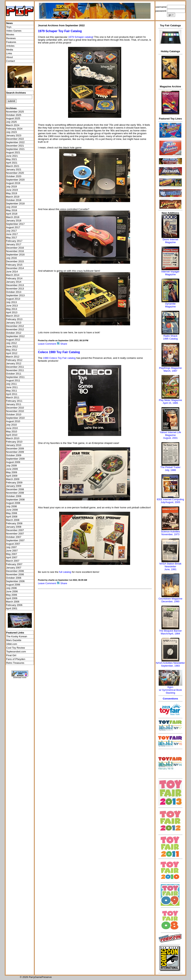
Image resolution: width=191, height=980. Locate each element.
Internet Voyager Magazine (170, 273)
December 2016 (15, 248)
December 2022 (15, 139)
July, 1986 (170, 470)
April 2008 (12, 517)
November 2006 (15, 574)
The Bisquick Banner (170, 631)
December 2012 (15, 326)
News (10, 23)
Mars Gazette (14, 640)
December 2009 (15, 449)
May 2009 (12, 472)
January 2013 (14, 323)
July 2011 (11, 384)
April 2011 (12, 394)
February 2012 (14, 360)
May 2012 (12, 350)
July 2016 (11, 258)
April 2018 (12, 214)
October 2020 (14, 176)
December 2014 (15, 268)
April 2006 (12, 598)
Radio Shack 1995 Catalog (170, 337)
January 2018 (14, 221)
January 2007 (14, 568)
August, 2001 (170, 438)
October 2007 (14, 537)
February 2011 (14, 401)
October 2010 (14, 414)
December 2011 (15, 367)
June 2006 (12, 591)
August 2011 (13, 380)
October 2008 (14, 496)
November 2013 (15, 289)
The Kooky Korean (17, 636)
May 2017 (12, 238)
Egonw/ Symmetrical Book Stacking (170, 690)
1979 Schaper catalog (81, 37)
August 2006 (13, 585)
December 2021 (15, 146)
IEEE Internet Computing (170, 499)
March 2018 (13, 217)
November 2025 (15, 112)
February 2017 (14, 241)
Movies (10, 35)
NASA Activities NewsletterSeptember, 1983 (170, 664)
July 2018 (11, 207)
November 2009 (15, 452)
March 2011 (13, 397)
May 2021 (12, 159)
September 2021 (15, 149)
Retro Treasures (15, 663)
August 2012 (13, 340)
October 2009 (14, 455)
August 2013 (13, 299)
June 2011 (12, 387)
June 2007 (12, 551)
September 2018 (15, 204)
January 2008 (14, 527)
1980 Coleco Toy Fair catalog (59, 358)
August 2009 (13, 462)
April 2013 (12, 312)
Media (10, 50)
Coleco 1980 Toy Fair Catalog (59, 352)
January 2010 (14, 445)
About (10, 57)
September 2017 (15, 224)
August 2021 (13, 152)
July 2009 (11, 466)
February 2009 (14, 483)
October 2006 (14, 578)
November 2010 (15, 411)
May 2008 (12, 513)
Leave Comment (47, 344)
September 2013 (15, 295)
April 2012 (12, 353)
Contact (11, 61)
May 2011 (12, 391)
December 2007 (15, 530)
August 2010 (13, 421)
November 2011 (15, 370)
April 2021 (12, 163)
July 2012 (11, 343)
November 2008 (15, 493)
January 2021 (14, 169)
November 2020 (15, 173)
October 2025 (14, 115)
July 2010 (11, 425)
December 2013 (15, 285)
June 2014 (12, 272)
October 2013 (14, 292)
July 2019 (11, 186)
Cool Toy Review (16, 648)
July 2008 (11, 506)
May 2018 (12, 210)
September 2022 (15, 142)
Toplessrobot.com (16, 652)
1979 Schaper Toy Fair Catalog (60, 31)
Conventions (170, 699)
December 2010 (15, 408)
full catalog (65, 572)
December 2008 (15, 489)
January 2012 (14, 363)
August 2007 (13, 544)
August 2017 (13, 227)
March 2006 (13, 602)
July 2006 (11, 588)
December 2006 (15, 571)
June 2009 (12, 469)
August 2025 (13, 118)
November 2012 (15, 329)
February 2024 (14, 129)
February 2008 (14, 523)
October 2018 (14, 200)
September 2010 (15, 418)
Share (64, 344)
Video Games (14, 31)
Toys (9, 27)
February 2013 (14, 319)
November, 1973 (170, 534)
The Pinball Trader (170, 467)
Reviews (11, 38)
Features (11, 42)
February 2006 (14, 605)
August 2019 (13, 183)
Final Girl (11, 655)
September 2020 (15, 180)
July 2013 (11, 302)
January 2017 (14, 244)
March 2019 (13, 197)
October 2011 (14, 374)
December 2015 (15, 261)
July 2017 (11, 231)
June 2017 (12, 234)
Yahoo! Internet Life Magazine (170, 434)
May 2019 (12, 193)
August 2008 (13, 503)
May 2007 (12, 554)
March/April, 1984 (170, 634)
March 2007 (13, 561)
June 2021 (12, 156)
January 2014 (14, 282)
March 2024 (13, 125)
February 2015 (14, 265)
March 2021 (13, 166)
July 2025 (11, 122)
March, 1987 (170, 371)
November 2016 (15, 251)
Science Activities (170, 531)
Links (9, 53)
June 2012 (12, 346)
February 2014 (14, 278)
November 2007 (15, 534)
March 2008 (13, 520)
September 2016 (15, 255)
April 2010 (12, 435)
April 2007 (12, 557)
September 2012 (15, 336)
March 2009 (13, 479)
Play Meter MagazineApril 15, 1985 (170, 402)
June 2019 (12, 190)
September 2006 (15, 581)
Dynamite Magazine (170, 305)
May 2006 (12, 595)
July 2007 (11, 547)
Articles (10, 46)
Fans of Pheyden (16, 659)
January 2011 (14, 404)
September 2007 (15, 540)
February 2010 (14, 442)
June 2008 (12, 510)
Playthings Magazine (170, 368)
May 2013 (12, 309)
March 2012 (13, 357)
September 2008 (15, 500)
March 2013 (13, 316)
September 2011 (15, 377)
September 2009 (15, 459)
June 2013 (12, 306)
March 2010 (13, 438)
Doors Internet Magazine (170, 241)
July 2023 (11, 132)
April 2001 (12, 608)
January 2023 (14, 135)
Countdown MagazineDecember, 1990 (170, 600)
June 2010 (12, 428)
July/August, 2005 (170, 502)
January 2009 (14, 486)
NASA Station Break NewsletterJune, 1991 (170, 566)
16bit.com (12, 644)
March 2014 (13, 275)
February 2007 (14, 564)
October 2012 (14, 333)
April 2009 (12, 476)
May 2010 (12, 431)
